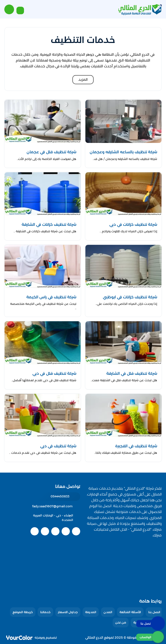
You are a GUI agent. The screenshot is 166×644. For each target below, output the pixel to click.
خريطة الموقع (23, 612)
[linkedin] (45, 531)
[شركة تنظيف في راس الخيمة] (43, 297)
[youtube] (55, 531)
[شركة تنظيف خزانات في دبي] (123, 225)
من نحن (121, 622)
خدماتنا (45, 612)
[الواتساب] (150, 637)
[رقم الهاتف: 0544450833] (52, 497)
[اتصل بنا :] (150, 623)
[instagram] (35, 531)
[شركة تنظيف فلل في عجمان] (43, 152)
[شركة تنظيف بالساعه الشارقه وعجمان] (123, 152)
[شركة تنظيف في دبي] (43, 446)
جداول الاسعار (68, 612)
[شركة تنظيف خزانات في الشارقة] (43, 225)
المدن (108, 612)
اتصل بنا (154, 612)
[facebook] (76, 531)
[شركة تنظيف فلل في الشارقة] (123, 374)
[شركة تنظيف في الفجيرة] (123, 446)
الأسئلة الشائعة (130, 612)
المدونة (91, 612)
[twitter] (66, 531)
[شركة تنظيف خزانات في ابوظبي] (123, 297)
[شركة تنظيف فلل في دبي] (43, 374)
